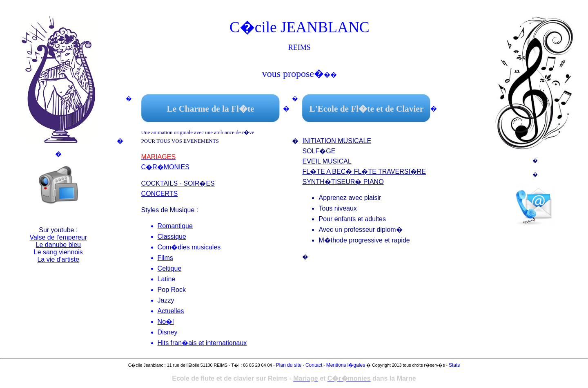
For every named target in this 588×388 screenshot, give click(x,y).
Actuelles (171, 311)
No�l (166, 322)
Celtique (170, 268)
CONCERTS (160, 194)
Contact (314, 365)
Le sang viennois (58, 252)
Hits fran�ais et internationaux (202, 343)
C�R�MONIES (165, 167)
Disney (168, 332)
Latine (167, 279)
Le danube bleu (58, 245)
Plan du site (289, 365)
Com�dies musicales (189, 247)
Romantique (175, 226)
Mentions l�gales (346, 365)
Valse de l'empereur (58, 237)
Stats (454, 365)
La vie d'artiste (58, 259)
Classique (172, 237)
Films (165, 258)
